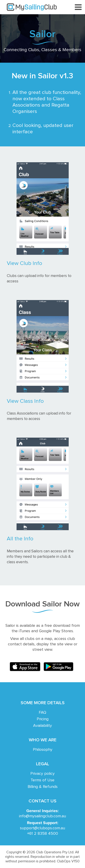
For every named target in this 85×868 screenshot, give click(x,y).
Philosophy (43, 750)
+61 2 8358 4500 (43, 834)
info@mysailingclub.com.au (42, 816)
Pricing (43, 719)
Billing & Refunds (43, 787)
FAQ (42, 713)
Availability (42, 726)
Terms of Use (42, 780)
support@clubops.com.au (42, 828)
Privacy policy (42, 774)
